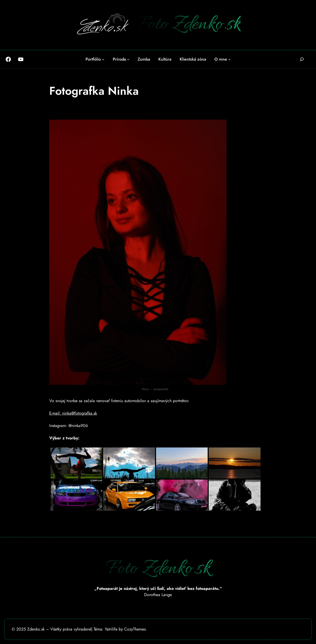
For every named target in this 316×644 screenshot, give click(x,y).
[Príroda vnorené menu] (128, 59)
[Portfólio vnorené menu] (103, 59)
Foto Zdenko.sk (188, 25)
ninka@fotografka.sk (80, 413)
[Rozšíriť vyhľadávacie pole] (302, 59)
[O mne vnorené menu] (229, 59)
